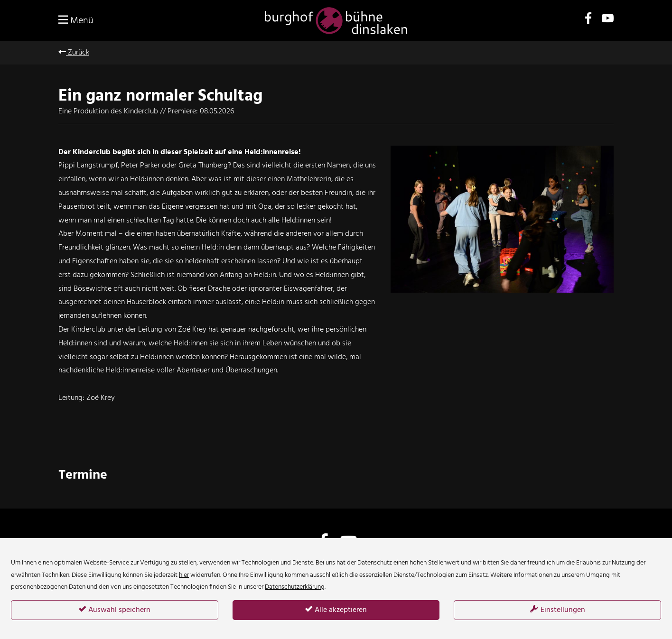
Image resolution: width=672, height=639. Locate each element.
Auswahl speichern (115, 610)
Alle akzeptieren (336, 610)
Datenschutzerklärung (295, 587)
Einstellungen (558, 610)
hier (184, 575)
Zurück (74, 53)
